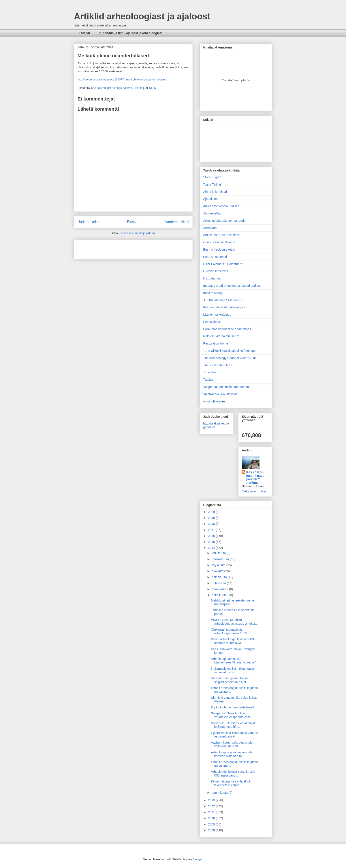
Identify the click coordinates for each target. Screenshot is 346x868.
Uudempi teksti (89, 222)
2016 (212, 536)
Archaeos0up (212, 213)
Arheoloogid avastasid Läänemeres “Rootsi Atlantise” (233, 661)
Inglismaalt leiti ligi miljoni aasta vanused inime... (232, 670)
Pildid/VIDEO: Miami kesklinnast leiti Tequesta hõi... (233, 725)
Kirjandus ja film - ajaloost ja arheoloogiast (131, 33)
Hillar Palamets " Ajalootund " (223, 264)
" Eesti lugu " (212, 177)
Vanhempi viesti (177, 222)
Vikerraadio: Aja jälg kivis (220, 394)
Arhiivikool (210, 228)
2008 (212, 830)
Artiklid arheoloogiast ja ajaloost (142, 16)
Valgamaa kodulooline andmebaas (227, 387)
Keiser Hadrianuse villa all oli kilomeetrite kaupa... (231, 783)
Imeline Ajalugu (214, 293)
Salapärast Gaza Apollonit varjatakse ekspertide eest (231, 715)
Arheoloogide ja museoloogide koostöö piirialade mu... (232, 754)
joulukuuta (219, 553)
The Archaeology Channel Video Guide (230, 358)
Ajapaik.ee (210, 199)
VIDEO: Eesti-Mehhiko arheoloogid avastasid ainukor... (234, 622)
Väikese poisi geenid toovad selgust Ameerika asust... (230, 680)
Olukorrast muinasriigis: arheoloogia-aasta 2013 (229, 631)
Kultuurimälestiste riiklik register (225, 307)
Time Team (211, 372)
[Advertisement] (103, 248)
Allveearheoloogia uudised (221, 206)
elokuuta (218, 571)
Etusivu (84, 33)
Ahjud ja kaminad (215, 192)
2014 (212, 548)
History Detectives (216, 271)
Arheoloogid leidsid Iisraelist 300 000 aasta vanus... (233, 774)
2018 (212, 524)
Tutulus (208, 380)
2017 (212, 530)
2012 (212, 806)
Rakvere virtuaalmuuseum (221, 336)
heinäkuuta (220, 577)
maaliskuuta (220, 589)
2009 (212, 824)
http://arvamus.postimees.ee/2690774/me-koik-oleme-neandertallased (122, 79)
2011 (212, 812)
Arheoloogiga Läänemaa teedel (225, 221)
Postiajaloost (212, 322)
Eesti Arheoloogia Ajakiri (220, 250)
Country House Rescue (219, 242)
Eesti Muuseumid (215, 257)
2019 (212, 518)
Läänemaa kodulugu (217, 315)
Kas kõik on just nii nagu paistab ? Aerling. (118, 88)
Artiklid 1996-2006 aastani (221, 235)
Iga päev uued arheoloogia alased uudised (232, 286)
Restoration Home (216, 343)
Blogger (197, 859)
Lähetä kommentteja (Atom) (137, 233)
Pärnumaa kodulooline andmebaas (227, 329)
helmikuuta (220, 595)
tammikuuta (220, 793)
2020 (212, 512)
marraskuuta (221, 559)
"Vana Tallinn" (213, 184)
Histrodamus (212, 278)
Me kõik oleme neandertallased (232, 707)
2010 (212, 818)
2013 (212, 800)
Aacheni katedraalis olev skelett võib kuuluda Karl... (233, 744)
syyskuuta (219, 565)
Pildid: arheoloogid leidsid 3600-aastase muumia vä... (233, 641)
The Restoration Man (218, 365)
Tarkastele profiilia (254, 491)
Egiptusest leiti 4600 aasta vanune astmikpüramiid (234, 735)
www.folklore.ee (214, 401)
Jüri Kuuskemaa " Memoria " (223, 300)
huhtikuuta (219, 583)
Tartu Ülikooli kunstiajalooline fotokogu (229, 351)
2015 (212, 542)
